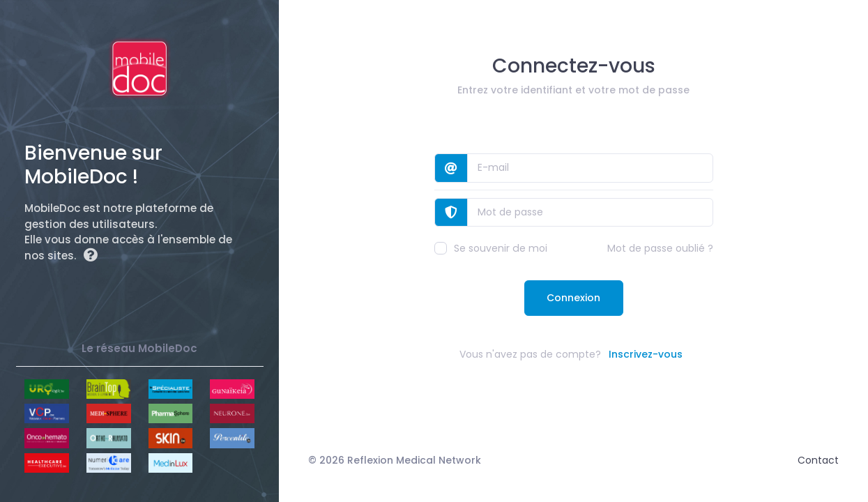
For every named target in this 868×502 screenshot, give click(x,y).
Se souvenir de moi (491, 248)
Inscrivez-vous (646, 354)
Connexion (573, 298)
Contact (818, 460)
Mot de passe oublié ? (660, 248)
